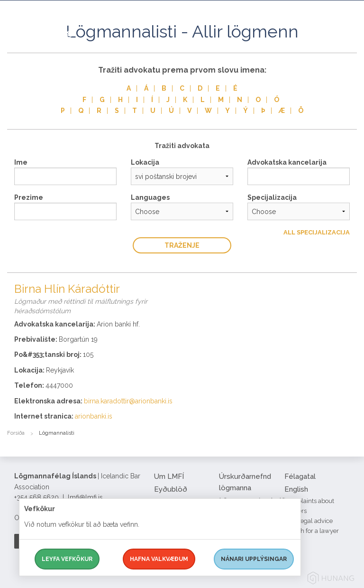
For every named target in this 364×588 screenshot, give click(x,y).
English (296, 489)
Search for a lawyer (312, 531)
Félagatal (300, 476)
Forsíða (16, 433)
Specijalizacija (272, 197)
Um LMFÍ (169, 476)
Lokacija (145, 162)
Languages (150, 197)
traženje (182, 245)
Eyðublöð (171, 489)
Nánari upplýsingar (254, 559)
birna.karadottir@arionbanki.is (128, 401)
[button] (350, 42)
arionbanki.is (94, 416)
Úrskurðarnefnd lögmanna (245, 482)
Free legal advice (309, 521)
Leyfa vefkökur (67, 559)
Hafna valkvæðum (159, 559)
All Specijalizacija (317, 232)
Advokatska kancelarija (287, 162)
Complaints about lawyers (309, 506)
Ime (21, 162)
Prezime (29, 197)
